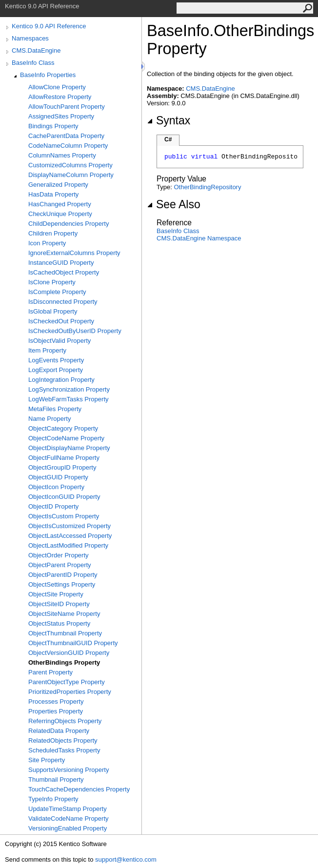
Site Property (47, 760)
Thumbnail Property (56, 779)
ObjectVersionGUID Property (69, 653)
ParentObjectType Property (67, 682)
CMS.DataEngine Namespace (199, 238)
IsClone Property (52, 282)
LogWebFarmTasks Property (69, 399)
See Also (174, 204)
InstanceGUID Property (61, 263)
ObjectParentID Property (63, 575)
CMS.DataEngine (36, 50)
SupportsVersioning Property (69, 770)
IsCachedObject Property (64, 272)
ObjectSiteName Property (64, 614)
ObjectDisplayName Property (69, 448)
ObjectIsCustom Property (64, 516)
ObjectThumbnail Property (65, 633)
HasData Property (53, 194)
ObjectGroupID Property (62, 467)
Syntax (169, 120)
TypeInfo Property (53, 799)
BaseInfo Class (33, 63)
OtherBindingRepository (207, 187)
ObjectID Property (53, 506)
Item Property (47, 350)
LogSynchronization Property (69, 389)
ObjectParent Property (60, 565)
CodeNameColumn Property (68, 146)
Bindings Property (53, 126)
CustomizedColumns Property (70, 165)
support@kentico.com (126, 859)
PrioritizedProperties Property (70, 692)
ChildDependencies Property (69, 224)
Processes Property (56, 701)
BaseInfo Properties (48, 75)
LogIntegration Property (61, 380)
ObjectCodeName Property (66, 438)
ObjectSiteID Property (59, 604)
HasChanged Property (60, 204)
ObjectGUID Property (58, 477)
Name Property (50, 419)
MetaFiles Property (55, 409)
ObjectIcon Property (56, 487)
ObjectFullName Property (64, 458)
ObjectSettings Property (62, 584)
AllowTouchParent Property (67, 107)
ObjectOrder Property (59, 555)
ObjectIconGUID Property (64, 497)
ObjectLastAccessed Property (70, 536)
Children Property (53, 233)
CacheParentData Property (66, 136)
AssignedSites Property (61, 116)
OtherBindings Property (64, 662)
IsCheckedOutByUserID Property (75, 331)
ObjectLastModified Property (68, 545)
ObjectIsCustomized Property (70, 526)
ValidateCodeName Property (69, 819)
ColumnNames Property (62, 155)
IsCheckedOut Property (61, 321)
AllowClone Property (57, 87)
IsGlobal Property (53, 311)
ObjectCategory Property (63, 428)
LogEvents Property (56, 360)
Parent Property (50, 672)
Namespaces (30, 38)
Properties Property (56, 711)
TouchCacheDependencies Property (79, 789)
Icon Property (47, 243)
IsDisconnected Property (63, 302)
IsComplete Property (57, 292)
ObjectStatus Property (59, 623)
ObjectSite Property (56, 594)
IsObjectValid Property (60, 341)
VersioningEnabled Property (68, 828)
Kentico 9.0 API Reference (49, 26)
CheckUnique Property (60, 214)
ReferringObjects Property (65, 721)
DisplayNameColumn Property (71, 175)
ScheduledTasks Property (64, 750)
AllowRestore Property (60, 97)
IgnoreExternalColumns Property (74, 253)
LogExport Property (56, 370)
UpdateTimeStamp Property (68, 809)
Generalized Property (58, 185)
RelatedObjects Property (63, 740)
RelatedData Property (59, 731)
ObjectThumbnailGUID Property (73, 643)
